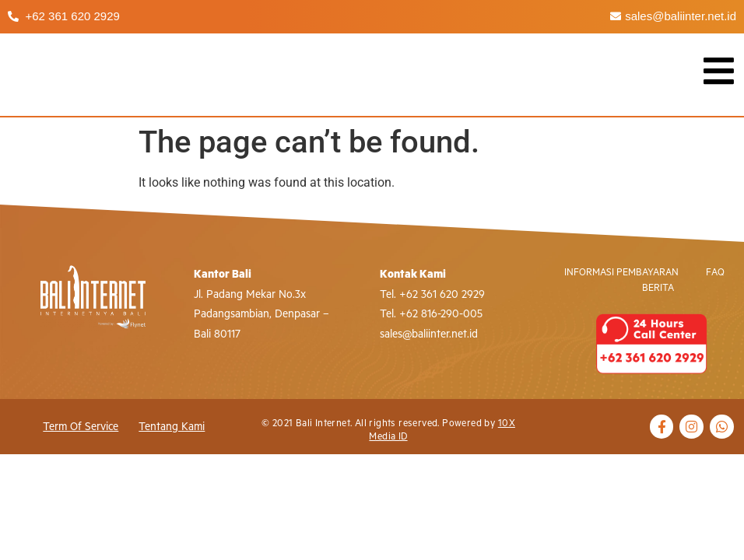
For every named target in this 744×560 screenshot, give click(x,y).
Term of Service (81, 427)
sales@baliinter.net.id (429, 334)
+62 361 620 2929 (442, 295)
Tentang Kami (172, 427)
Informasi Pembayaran (621, 273)
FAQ (715, 273)
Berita (658, 288)
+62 (409, 314)
